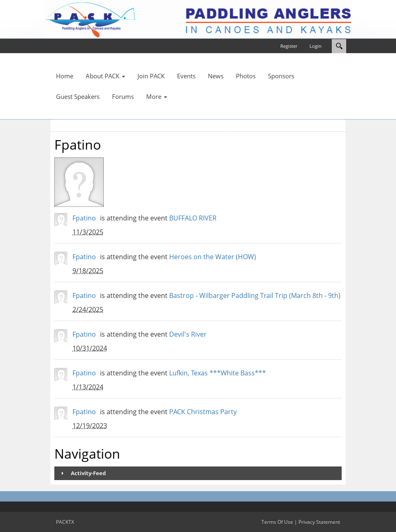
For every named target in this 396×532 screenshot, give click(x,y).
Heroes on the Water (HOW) (213, 257)
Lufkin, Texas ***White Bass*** (218, 373)
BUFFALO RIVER (193, 218)
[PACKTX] (198, 19)
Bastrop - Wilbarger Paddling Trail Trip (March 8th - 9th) (255, 295)
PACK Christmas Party (203, 412)
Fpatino (84, 218)
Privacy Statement (319, 522)
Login (316, 46)
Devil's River (188, 334)
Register (289, 46)
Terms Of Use (277, 522)
